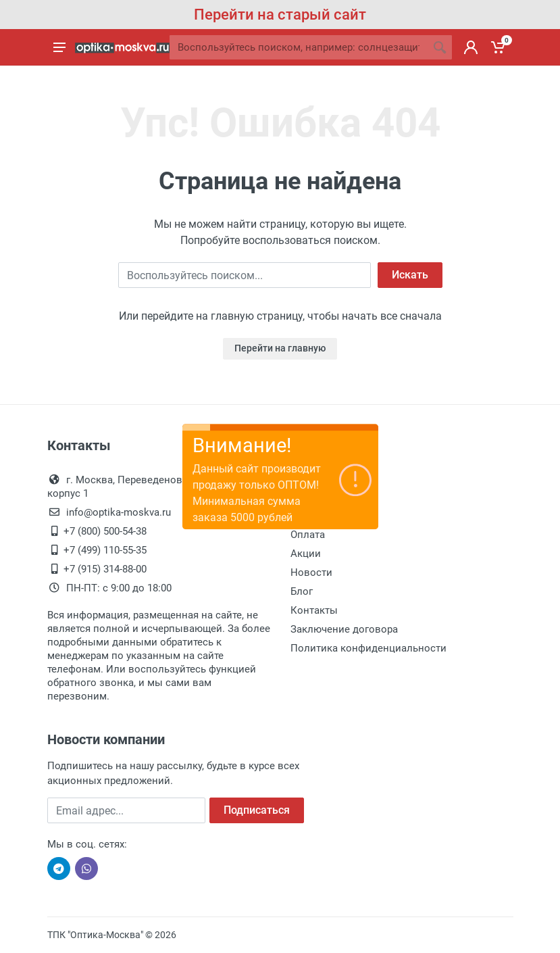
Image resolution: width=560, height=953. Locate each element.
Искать (410, 275)
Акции (306, 554)
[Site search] (299, 47)
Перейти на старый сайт (280, 15)
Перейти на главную (280, 348)
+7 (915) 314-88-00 (105, 569)
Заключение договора (344, 629)
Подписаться (257, 810)
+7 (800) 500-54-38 (105, 531)
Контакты (314, 610)
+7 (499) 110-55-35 (105, 550)
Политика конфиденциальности (368, 648)
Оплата (308, 535)
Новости (311, 572)
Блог (302, 591)
